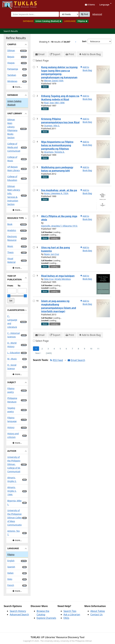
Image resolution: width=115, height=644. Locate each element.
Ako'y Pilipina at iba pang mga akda (59, 218)
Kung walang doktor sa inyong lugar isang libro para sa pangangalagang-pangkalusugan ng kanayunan (59, 72)
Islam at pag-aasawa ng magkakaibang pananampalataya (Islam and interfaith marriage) (59, 306)
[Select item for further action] (34, 67)
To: (19, 286)
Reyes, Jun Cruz (52, 254)
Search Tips (70, 611)
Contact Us (97, 614)
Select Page (42, 61)
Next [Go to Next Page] (38, 353)
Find (85, 14)
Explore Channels (46, 618)
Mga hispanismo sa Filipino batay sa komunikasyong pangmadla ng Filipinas (57, 145)
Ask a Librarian (72, 614)
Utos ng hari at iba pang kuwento (56, 249)
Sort (84, 41)
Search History (18, 611)
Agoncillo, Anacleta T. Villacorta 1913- (59, 226)
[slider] (9, 296)
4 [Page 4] (54, 349)
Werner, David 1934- (54, 81)
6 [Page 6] (66, 349)
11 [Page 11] (98, 349)
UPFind (10, 4)
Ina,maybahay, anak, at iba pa (59, 190)
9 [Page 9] (85, 349)
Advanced (97, 14)
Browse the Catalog (43, 613)
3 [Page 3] (48, 349)
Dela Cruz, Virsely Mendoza (57, 279)
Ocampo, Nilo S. (52, 126)
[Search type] (69, 14)
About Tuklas (98, 611)
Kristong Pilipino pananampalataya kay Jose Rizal (60, 121)
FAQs (66, 618)
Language (105, 5)
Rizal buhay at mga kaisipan (58, 276)
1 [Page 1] (36, 349)
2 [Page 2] (42, 349)
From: (10, 286)
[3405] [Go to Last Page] (49, 353)
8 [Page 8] (78, 349)
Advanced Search (19, 614)
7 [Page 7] (72, 349)
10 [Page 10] (91, 349)
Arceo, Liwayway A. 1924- (56, 193)
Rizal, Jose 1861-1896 (54, 103)
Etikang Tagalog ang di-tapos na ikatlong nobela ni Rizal (60, 98)
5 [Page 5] (60, 349)
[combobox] (35, 14)
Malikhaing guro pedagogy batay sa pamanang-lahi (57, 169)
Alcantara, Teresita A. (54, 152)
